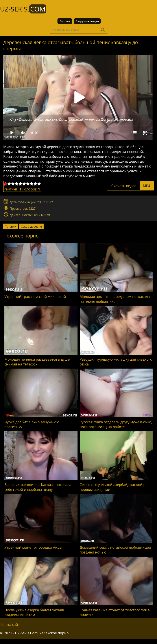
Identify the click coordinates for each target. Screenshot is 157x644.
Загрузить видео (87, 21)
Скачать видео (130, 186)
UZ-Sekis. (23, 9)
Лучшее (65, 21)
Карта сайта (11, 625)
